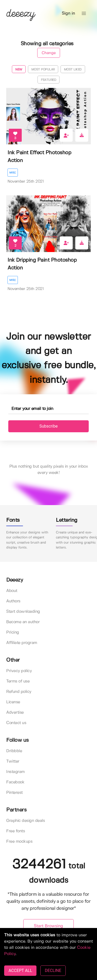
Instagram (16, 772)
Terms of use (18, 681)
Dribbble (14, 751)
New (19, 70)
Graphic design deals (25, 821)
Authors (13, 601)
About (12, 591)
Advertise (15, 713)
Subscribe (48, 426)
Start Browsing (48, 926)
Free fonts (16, 831)
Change (49, 53)
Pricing (13, 632)
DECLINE (53, 971)
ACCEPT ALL (20, 971)
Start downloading (23, 612)
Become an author (23, 622)
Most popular (43, 70)
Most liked (73, 70)
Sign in (68, 13)
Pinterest (14, 793)
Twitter (13, 761)
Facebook (15, 782)
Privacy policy (19, 671)
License (13, 702)
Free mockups (19, 842)
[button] (84, 14)
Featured (48, 80)
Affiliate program (22, 643)
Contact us (16, 723)
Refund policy (19, 692)
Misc (13, 173)
